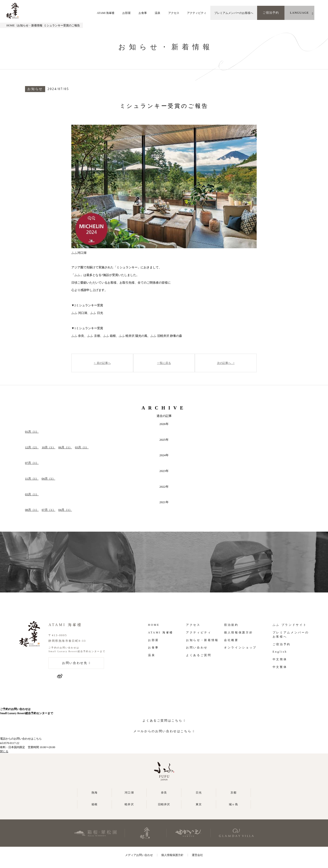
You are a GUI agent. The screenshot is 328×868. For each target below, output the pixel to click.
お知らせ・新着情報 (202, 640)
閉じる (4, 751)
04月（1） (48, 479)
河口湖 (129, 793)
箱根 (95, 804)
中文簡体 (280, 659)
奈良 (164, 793)
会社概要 (231, 640)
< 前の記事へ (102, 363)
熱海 (95, 793)
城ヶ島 (233, 804)
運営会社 (197, 855)
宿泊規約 (231, 625)
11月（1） (32, 479)
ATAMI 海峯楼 (106, 13)
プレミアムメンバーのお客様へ (234, 13)
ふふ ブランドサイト (290, 625)
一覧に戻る (164, 363)
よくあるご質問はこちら (162, 721)
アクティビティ (197, 13)
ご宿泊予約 (271, 13)
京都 (233, 793)
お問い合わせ (197, 648)
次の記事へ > (226, 363)
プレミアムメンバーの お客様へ (291, 635)
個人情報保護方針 (238, 632)
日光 (199, 793)
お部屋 (126, 13)
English (280, 652)
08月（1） (32, 510)
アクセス (174, 13)
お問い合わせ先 (75, 663)
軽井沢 (129, 804)
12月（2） (32, 447)
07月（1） (32, 463)
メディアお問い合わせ (139, 855)
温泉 (158, 13)
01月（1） (32, 432)
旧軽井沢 (164, 804)
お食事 (143, 13)
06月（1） (65, 447)
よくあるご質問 (199, 655)
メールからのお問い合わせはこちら (162, 731)
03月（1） (82, 447)
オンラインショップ (240, 648)
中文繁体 (280, 667)
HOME (11, 25)
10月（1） (49, 447)
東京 (199, 804)
